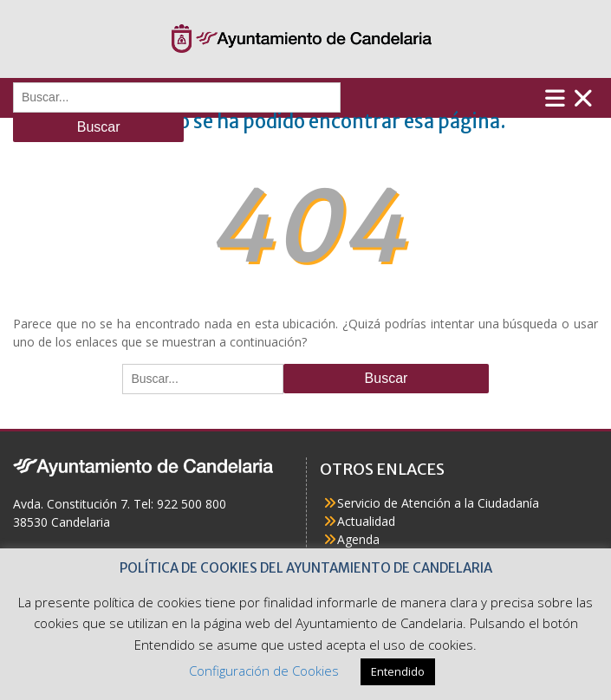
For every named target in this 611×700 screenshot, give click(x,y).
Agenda (358, 539)
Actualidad (366, 521)
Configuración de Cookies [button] (264, 671)
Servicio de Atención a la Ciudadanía (438, 503)
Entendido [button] (398, 671)
